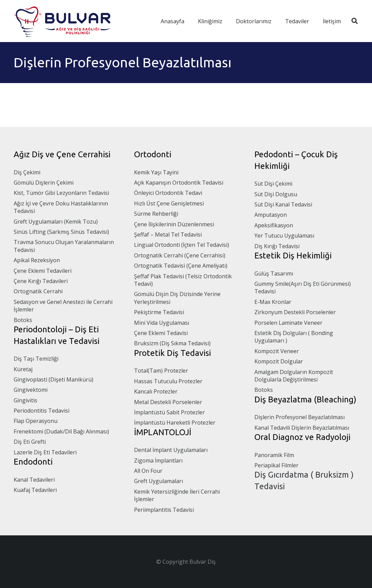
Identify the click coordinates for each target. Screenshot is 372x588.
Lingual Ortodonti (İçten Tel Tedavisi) (182, 245)
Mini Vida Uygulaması (162, 323)
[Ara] (355, 21)
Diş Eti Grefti (30, 442)
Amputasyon (271, 215)
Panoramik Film (274, 455)
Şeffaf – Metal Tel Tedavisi (168, 235)
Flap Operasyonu (36, 421)
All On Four (148, 471)
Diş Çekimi (27, 172)
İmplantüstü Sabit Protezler (169, 412)
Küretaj (23, 369)
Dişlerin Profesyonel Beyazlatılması (300, 417)
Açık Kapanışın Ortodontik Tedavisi (179, 183)
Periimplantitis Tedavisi (164, 510)
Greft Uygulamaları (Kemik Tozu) (56, 222)
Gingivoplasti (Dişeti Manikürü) (54, 379)
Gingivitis (25, 400)
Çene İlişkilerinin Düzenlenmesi (174, 224)
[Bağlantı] (66, 21)
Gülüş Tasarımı (274, 273)
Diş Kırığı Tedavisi (277, 246)
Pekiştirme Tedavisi (159, 312)
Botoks (23, 320)
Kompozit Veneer (277, 351)
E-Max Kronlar (273, 302)
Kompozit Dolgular (279, 361)
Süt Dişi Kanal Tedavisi (283, 204)
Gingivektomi (31, 390)
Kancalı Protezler (156, 391)
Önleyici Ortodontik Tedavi (168, 193)
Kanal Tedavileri (34, 480)
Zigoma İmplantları (158, 460)
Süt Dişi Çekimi (273, 184)
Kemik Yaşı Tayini (156, 172)
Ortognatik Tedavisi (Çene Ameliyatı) (181, 266)
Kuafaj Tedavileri (35, 490)
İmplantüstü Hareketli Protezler (175, 423)
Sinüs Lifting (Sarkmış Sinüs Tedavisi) (61, 232)
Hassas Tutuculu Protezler (168, 381)
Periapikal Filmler (276, 465)
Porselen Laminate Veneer (288, 323)
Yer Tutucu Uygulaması (284, 236)
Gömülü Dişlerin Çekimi (44, 183)
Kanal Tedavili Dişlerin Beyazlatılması (302, 428)
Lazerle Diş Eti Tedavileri (45, 452)
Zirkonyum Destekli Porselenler (295, 312)
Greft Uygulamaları (158, 481)
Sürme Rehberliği (156, 214)
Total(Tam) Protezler (161, 371)
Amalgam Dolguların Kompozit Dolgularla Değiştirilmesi (294, 376)
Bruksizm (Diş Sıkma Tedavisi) (172, 343)
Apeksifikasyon (274, 225)
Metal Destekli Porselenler (168, 402)
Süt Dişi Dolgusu (276, 194)
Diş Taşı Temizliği (36, 359)
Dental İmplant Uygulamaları (171, 450)
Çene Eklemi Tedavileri (43, 271)
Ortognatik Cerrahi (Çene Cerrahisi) (180, 255)
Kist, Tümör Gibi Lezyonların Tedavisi (61, 193)
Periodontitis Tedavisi (42, 411)
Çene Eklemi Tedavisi (161, 333)
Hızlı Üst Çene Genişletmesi (169, 203)
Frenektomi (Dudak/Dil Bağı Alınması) (61, 431)
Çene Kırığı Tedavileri (41, 281)
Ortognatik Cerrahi (38, 291)
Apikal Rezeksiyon (37, 260)
